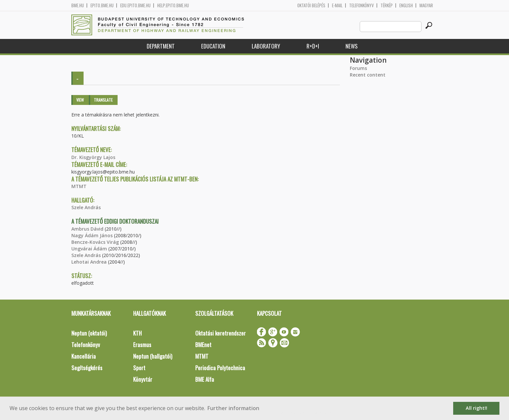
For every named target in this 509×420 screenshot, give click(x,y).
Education (213, 46)
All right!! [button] (476, 408)
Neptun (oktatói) (89, 333)
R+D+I (313, 46)
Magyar (426, 5)
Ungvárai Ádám (89, 249)
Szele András (86, 207)
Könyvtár (143, 379)
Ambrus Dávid (87, 229)
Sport (139, 368)
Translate (103, 100)
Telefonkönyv (362, 5)
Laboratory (266, 46)
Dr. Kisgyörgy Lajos (93, 157)
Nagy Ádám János (92, 235)
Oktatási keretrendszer (220, 333)
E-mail (337, 5)
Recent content (368, 75)
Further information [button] (233, 408)
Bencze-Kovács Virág (95, 242)
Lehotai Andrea (89, 262)
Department (161, 46)
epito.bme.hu (102, 5)
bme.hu (78, 5)
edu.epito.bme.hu (135, 5)
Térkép (387, 5)
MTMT (79, 186)
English (406, 5)
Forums (358, 68)
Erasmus (142, 345)
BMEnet (203, 345)
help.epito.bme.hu (173, 5)
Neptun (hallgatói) (153, 356)
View (80, 100)
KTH (137, 333)
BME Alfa (205, 379)
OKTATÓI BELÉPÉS (311, 5)
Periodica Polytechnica (220, 368)
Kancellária (84, 356)
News (352, 46)
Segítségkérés (87, 368)
